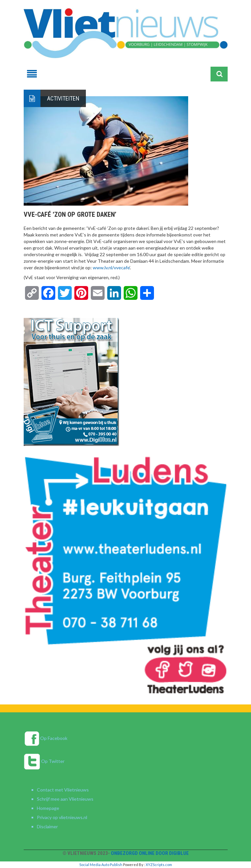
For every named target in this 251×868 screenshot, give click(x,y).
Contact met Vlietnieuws (63, 790)
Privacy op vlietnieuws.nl (62, 817)
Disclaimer (47, 826)
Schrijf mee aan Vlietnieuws (65, 799)
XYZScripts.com (159, 865)
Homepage (48, 808)
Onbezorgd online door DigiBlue (150, 853)
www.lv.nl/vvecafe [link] (111, 267)
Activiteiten (63, 98)
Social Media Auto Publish (101, 865)
